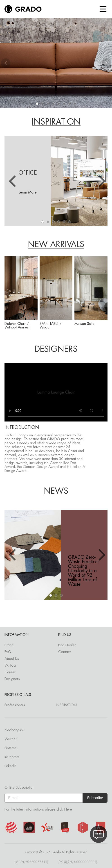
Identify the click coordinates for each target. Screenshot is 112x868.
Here (68, 809)
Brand (9, 645)
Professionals (15, 705)
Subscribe (95, 798)
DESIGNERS (56, 349)
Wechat (10, 739)
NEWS (56, 491)
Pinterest (11, 748)
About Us (12, 659)
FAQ (8, 652)
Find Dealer (67, 645)
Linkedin (10, 766)
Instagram (12, 757)
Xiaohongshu (15, 730)
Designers (12, 679)
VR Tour (10, 665)
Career (10, 672)
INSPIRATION (56, 122)
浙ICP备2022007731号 (32, 862)
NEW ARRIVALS (56, 245)
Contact (64, 652)
